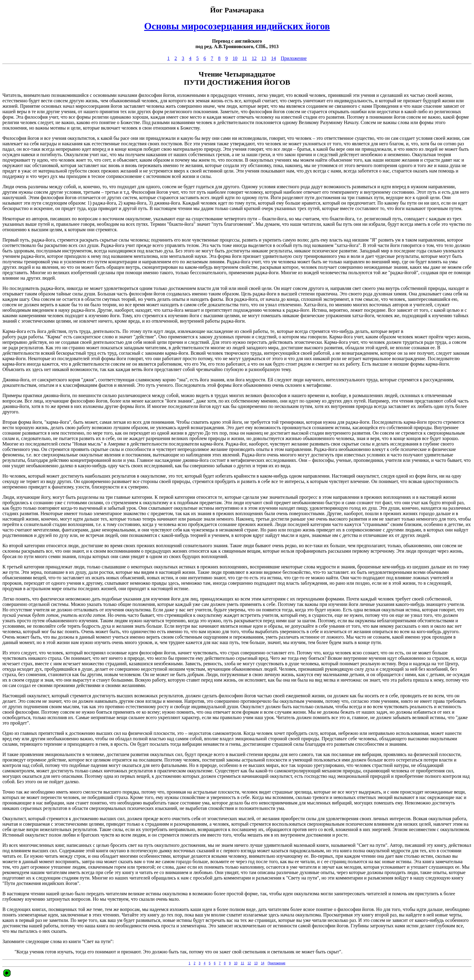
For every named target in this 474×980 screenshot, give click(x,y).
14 (274, 58)
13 (264, 58)
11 (244, 58)
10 (235, 58)
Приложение (294, 58)
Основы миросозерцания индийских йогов (237, 26)
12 (254, 58)
